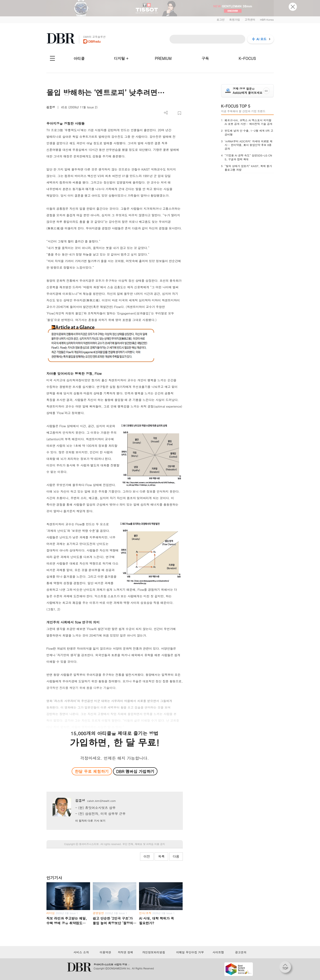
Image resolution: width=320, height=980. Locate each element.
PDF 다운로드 (173, 113)
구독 (205, 58)
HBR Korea (267, 20)
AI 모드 (262, 39)
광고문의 (241, 952)
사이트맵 (218, 952)
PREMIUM (163, 58)
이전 (147, 856)
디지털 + (121, 58)
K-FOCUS (247, 58)
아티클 (79, 58)
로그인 (221, 20)
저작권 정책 (125, 952)
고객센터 (250, 20)
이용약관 (105, 952)
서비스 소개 (81, 952)
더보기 (166, 113)
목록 (161, 856)
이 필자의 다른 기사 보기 (90, 821)
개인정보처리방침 (154, 952)
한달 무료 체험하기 (92, 771)
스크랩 (179, 113)
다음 (176, 856)
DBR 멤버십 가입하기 (135, 771)
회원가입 (235, 20)
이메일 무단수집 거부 (190, 952)
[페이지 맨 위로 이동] (286, 968)
